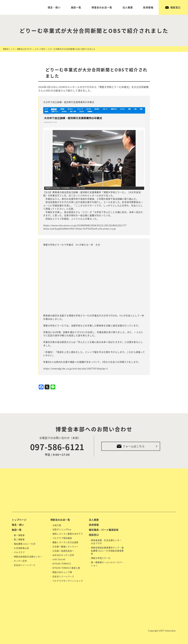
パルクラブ (19, 552)
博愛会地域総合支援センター (28, 557)
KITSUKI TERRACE (62, 564)
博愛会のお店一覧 (102, 7)
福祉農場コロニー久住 (25, 544)
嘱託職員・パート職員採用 (104, 530)
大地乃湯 (57, 525)
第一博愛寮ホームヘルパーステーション (107, 564)
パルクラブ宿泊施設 (62, 538)
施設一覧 (76, 7)
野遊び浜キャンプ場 (62, 572)
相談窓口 (176, 7)
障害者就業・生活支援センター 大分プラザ (106, 542)
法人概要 (128, 7)
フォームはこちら (134, 446)
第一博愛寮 (19, 535)
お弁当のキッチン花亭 (63, 555)
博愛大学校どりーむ (101, 558)
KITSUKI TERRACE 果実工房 (66, 568)
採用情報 (148, 7)
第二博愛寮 (19, 539)
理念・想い (54, 7)
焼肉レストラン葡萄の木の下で (68, 534)
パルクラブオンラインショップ (68, 581)
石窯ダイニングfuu (62, 529)
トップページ (19, 520)
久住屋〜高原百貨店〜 (63, 551)
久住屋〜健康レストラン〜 (66, 546)
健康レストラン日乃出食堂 (66, 542)
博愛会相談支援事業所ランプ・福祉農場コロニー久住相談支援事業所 (107, 551)
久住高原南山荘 (21, 548)
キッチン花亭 (20, 561)
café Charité (59, 559)
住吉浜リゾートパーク (25, 565)
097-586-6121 (57, 447)
